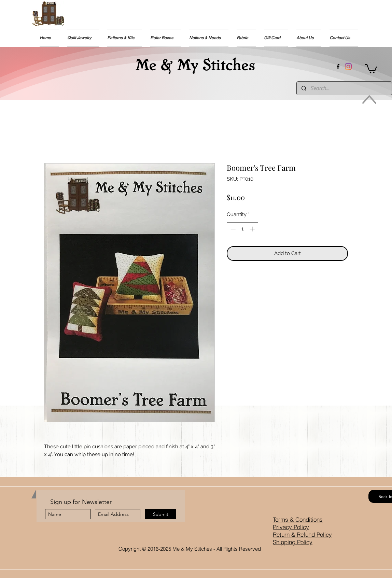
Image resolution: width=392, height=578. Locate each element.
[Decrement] (232, 229)
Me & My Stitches (195, 64)
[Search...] (344, 88)
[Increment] (253, 229)
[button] (125, 38)
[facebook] (338, 67)
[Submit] (160, 514)
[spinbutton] (243, 229)
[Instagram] (348, 67)
